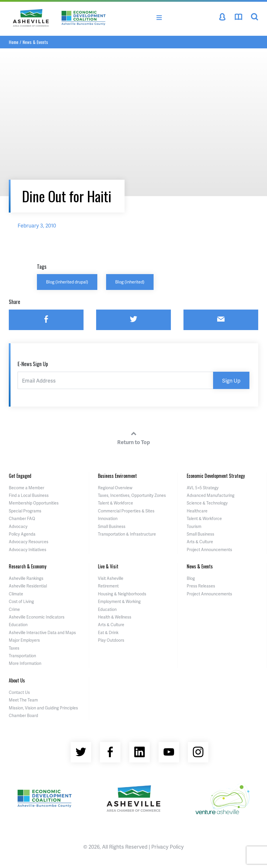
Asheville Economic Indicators (37, 617)
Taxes (14, 648)
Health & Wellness (115, 617)
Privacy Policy (167, 846)
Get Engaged (20, 476)
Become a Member (27, 488)
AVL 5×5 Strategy (203, 488)
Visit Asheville (111, 578)
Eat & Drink (108, 632)
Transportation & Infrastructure (127, 534)
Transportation (22, 656)
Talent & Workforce (115, 503)
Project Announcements (209, 549)
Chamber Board (23, 715)
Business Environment (117, 476)
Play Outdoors (111, 640)
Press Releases (201, 586)
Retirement (108, 586)
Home (14, 42)
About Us (17, 680)
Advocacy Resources (29, 542)
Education (18, 625)
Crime (14, 609)
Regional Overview (115, 488)
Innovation (108, 518)
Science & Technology (207, 503)
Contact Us (19, 692)
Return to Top (134, 437)
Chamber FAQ (22, 518)
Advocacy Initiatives (28, 549)
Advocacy (18, 526)
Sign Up (231, 380)
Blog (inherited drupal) (67, 282)
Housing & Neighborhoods (122, 594)
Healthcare (197, 511)
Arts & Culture (200, 542)
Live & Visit (108, 566)
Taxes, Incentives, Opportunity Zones (132, 495)
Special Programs (25, 511)
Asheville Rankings (26, 578)
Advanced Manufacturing (211, 495)
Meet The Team (23, 700)
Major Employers (24, 640)
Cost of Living (21, 601)
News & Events (35, 42)
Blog (191, 578)
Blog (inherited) (130, 282)
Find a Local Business (29, 495)
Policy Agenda (22, 534)
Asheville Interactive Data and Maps (42, 632)
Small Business (112, 526)
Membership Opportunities (34, 503)
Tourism (194, 526)
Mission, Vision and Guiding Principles (43, 708)
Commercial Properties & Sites (126, 511)
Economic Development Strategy (216, 476)
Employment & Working (119, 601)
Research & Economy (28, 566)
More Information (25, 663)
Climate (16, 594)
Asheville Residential (28, 586)
